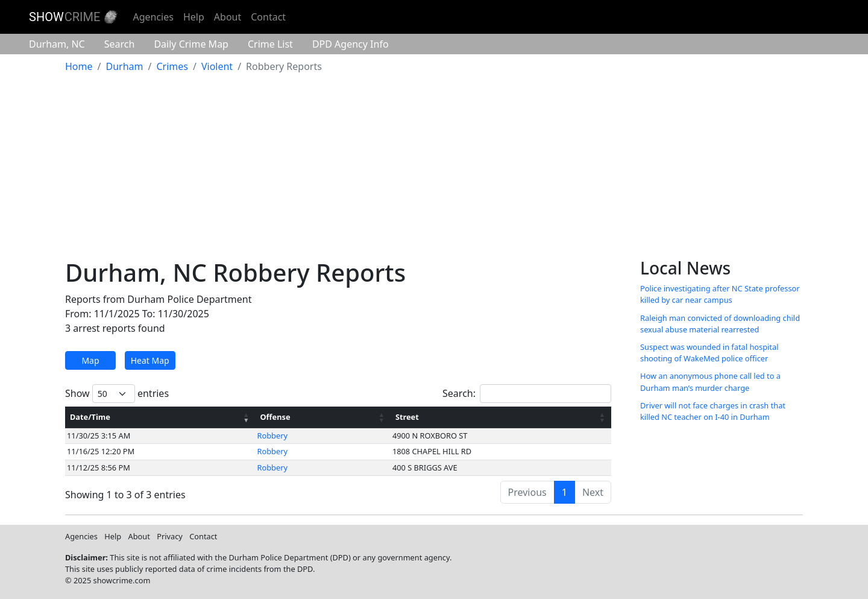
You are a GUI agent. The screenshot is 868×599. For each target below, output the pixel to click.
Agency (351, 44)
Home (79, 66)
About (228, 17)
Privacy (170, 536)
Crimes (172, 66)
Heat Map (150, 360)
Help (194, 17)
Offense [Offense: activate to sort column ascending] (275, 417)
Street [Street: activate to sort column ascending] (407, 417)
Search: (527, 394)
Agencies (153, 17)
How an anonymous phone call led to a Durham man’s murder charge (710, 382)
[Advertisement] (434, 168)
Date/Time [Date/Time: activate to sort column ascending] (90, 417)
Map (90, 360)
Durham (57, 44)
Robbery (272, 436)
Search (120, 44)
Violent (217, 66)
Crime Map (191, 44)
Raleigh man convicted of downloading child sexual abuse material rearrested (720, 324)
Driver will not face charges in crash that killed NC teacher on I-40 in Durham (713, 411)
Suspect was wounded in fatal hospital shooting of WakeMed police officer (709, 353)
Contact (268, 17)
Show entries (117, 394)
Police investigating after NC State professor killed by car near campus (720, 294)
